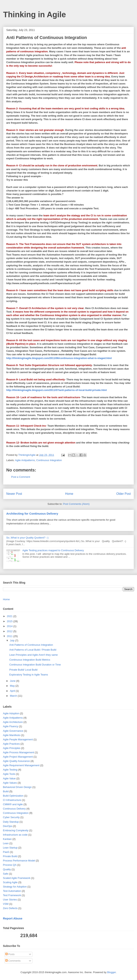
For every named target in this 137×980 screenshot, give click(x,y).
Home (69, 494)
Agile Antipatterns (25, 460)
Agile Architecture (13, 722)
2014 (10, 626)
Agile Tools (9, 774)
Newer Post (14, 494)
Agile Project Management (18, 757)
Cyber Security (11, 817)
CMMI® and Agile (13, 804)
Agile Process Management (18, 752)
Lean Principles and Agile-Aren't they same (33, 655)
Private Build (10, 856)
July (13, 640)
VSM (6, 904)
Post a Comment (21, 477)
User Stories (10, 900)
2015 (10, 621)
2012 (10, 631)
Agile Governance (13, 731)
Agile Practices (11, 744)
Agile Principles (12, 748)
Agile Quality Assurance (16, 761)
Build (6, 791)
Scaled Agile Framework (17, 878)
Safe (6, 874)
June (13, 681)
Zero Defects (10, 908)
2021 (10, 616)
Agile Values (10, 783)
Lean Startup (10, 848)
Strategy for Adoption (15, 887)
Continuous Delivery (14, 809)
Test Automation (12, 891)
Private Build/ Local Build (23, 670)
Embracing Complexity (16, 830)
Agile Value (9, 778)
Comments (13, 961)
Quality (7, 869)
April (13, 691)
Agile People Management (18, 739)
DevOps (8, 826)
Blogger (112, 972)
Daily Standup (11, 822)
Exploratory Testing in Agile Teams (29, 675)
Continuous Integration (49, 460)
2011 (10, 636)
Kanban (7, 839)
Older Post (123, 494)
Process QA (10, 865)
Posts (10, 954)
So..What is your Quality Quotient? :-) (27, 538)
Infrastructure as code (15, 835)
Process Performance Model (19, 861)
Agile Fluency (11, 726)
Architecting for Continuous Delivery (32, 514)
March (14, 696)
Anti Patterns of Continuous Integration (31, 645)
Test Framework (12, 895)
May (13, 686)
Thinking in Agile (35, 15)
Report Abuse (13, 918)
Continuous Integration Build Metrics (30, 660)
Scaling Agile (10, 882)
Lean (6, 843)
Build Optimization (13, 796)
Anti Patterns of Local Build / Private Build (33, 650)
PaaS (6, 852)
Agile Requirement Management (21, 765)
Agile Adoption (11, 713)
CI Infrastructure (12, 800)
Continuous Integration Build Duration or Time (35, 665)
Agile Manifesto (12, 735)
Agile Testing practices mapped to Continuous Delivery (53, 550)
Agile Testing (10, 770)
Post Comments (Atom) (76, 504)
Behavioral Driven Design (17, 787)
